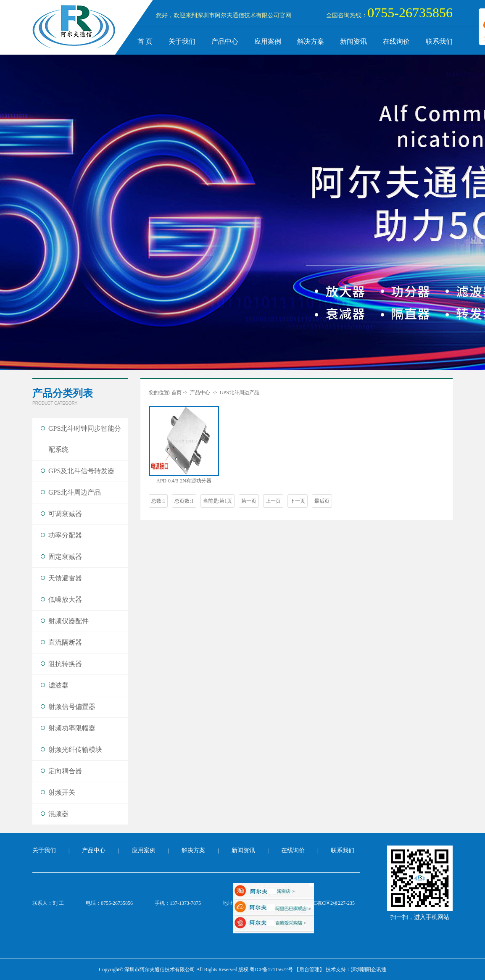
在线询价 (396, 41)
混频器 (58, 814)
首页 (177, 393)
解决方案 (311, 41)
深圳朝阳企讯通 (369, 969)
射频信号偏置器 (72, 707)
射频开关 (62, 792)
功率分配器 (65, 535)
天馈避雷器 (65, 578)
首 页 (145, 41)
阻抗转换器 (65, 664)
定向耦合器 (65, 771)
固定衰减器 (65, 557)
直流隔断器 (65, 642)
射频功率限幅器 (72, 728)
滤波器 (58, 685)
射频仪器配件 (69, 621)
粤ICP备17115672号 (271, 969)
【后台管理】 (309, 969)
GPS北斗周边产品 (75, 492)
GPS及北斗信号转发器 (81, 471)
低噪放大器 (65, 599)
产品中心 (225, 41)
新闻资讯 (353, 41)
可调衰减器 (65, 514)
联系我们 (439, 41)
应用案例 (268, 41)
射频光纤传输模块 (75, 749)
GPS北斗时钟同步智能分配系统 (85, 439)
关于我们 (182, 41)
